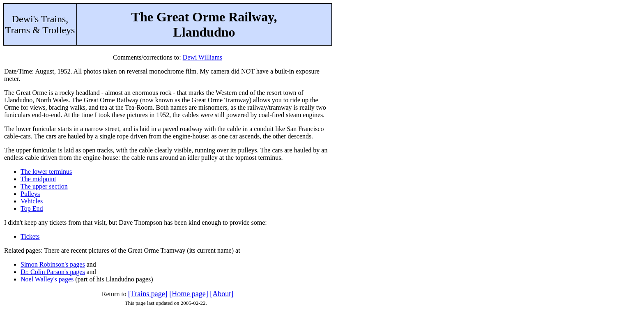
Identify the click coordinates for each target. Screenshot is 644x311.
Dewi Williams (202, 57)
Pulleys (30, 194)
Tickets (30, 236)
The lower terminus (46, 172)
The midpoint (38, 179)
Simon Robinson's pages (53, 264)
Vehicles (32, 201)
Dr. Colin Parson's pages (53, 272)
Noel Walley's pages (48, 279)
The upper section (44, 186)
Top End (32, 208)
